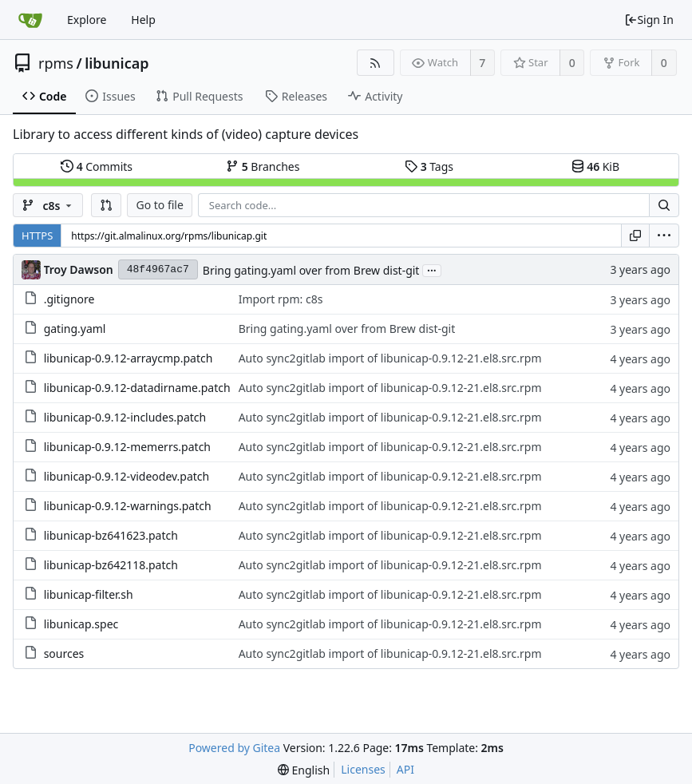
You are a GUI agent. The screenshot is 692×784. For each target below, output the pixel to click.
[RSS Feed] (376, 63)
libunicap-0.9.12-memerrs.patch (127, 447)
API (405, 769)
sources (64, 653)
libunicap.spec (81, 624)
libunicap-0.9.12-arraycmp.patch (129, 358)
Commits (97, 166)
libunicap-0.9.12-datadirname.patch (137, 388)
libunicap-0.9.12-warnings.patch (128, 506)
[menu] (664, 236)
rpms (56, 63)
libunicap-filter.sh (89, 594)
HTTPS (37, 236)
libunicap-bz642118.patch (111, 565)
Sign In (649, 20)
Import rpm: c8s (281, 299)
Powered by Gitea (234, 748)
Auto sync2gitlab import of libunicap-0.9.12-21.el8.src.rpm (390, 358)
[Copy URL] (635, 236)
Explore (87, 20)
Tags (429, 166)
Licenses (363, 769)
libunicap (117, 63)
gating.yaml (75, 329)
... (432, 269)
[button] (106, 205)
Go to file (159, 205)
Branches (263, 166)
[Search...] (664, 205)
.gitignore (69, 299)
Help (143, 20)
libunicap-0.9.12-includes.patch (125, 417)
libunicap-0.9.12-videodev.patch (127, 476)
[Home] (30, 20)
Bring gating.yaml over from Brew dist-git (311, 270)
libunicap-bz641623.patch (111, 535)
